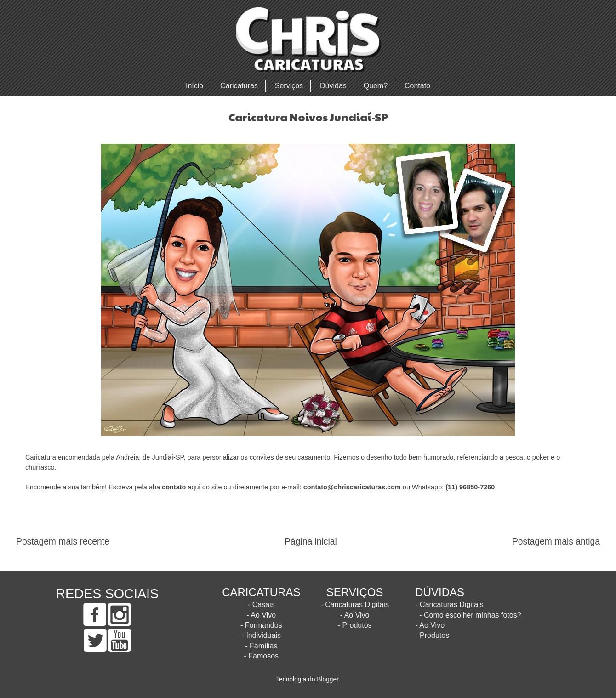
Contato (417, 86)
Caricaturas (239, 86)
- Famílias (261, 646)
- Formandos (261, 625)
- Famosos (262, 656)
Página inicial (311, 542)
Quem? (376, 86)
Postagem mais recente (63, 542)
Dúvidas (333, 86)
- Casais (261, 604)
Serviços (289, 86)
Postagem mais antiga (556, 542)
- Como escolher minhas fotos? (470, 615)
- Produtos (355, 625)
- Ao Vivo (261, 615)
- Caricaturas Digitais (354, 604)
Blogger (328, 679)
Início (194, 86)
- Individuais (261, 635)
